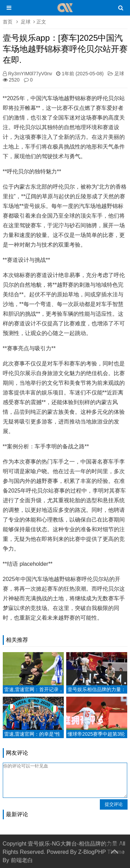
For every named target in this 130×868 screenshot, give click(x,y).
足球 (26, 22)
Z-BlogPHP (92, 852)
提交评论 (114, 804)
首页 (8, 22)
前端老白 (22, 860)
